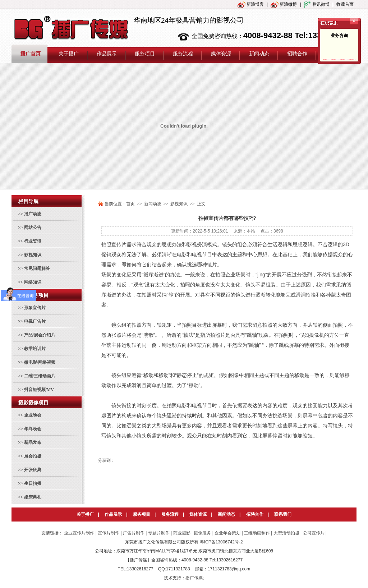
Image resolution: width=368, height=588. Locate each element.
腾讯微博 (317, 4)
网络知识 (33, 282)
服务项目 (142, 514)
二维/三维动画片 (40, 376)
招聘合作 (255, 514)
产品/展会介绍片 (40, 335)
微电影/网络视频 (40, 362)
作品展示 (113, 514)
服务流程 (170, 514)
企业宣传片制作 (79, 533)
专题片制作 (159, 533)
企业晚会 (33, 415)
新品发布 (33, 442)
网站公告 (33, 228)
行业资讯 (33, 241)
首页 (130, 204)
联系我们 (283, 514)
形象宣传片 (35, 308)
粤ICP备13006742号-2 (221, 542)
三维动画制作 (257, 533)
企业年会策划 (227, 533)
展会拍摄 (33, 456)
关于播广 (85, 514)
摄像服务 (202, 533)
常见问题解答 (37, 268)
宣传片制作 (109, 533)
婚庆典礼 (33, 497)
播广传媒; (195, 578)
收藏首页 (345, 4)
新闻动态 (226, 514)
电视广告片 (35, 321)
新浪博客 (251, 4)
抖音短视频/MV (39, 390)
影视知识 (33, 255)
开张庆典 (33, 470)
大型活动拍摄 (286, 533)
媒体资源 (198, 514)
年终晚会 (33, 429)
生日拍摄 (33, 483)
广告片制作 (134, 533)
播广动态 (33, 214)
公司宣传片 (314, 533)
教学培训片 (35, 349)
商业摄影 (182, 533)
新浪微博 (284, 4)
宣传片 (119, 244)
